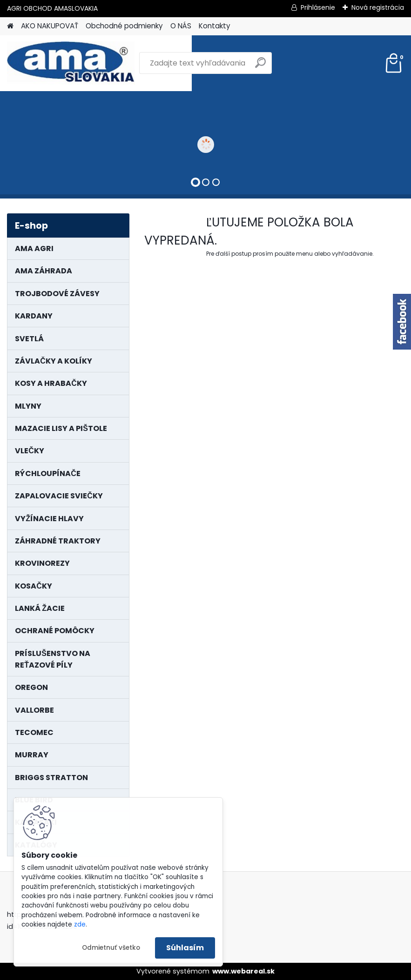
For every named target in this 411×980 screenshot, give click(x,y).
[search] (260, 66)
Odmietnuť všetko (111, 948)
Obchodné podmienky (124, 26)
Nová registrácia (378, 7)
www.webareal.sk (243, 971)
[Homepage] (10, 26)
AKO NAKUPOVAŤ (50, 26)
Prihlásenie (318, 7)
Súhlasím (185, 948)
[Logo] (71, 63)
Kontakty (215, 26)
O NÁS (181, 26)
